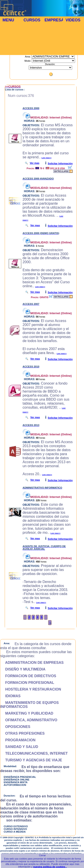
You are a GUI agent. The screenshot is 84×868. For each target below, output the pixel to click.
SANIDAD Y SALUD (19, 747)
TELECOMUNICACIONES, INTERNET (34, 753)
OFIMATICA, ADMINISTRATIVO (29, 720)
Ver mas (35, 163)
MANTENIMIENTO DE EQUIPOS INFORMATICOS (29, 705)
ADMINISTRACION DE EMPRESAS (32, 663)
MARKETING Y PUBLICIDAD (27, 713)
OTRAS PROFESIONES (22, 733)
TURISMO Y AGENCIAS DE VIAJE (31, 760)
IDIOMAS (10, 696)
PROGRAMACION (18, 740)
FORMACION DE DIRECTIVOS (28, 676)
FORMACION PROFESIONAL (27, 683)
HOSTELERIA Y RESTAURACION (31, 689)
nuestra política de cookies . (50, 867)
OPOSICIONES (15, 727)
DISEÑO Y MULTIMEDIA (23, 669)
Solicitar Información (60, 163)
